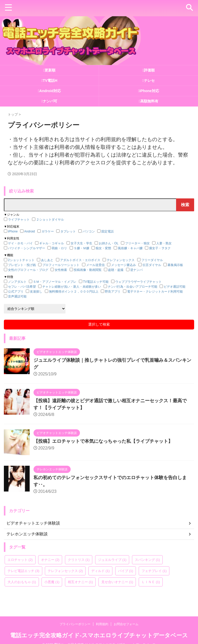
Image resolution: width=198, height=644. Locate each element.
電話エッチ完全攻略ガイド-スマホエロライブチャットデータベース (99, 627)
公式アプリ (16, 292)
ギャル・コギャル (52, 243)
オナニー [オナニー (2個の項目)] (50, 560)
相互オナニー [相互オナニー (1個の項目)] (80, 582)
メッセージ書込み (123, 265)
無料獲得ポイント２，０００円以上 (74, 292)
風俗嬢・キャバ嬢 (130, 248)
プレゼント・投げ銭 (22, 265)
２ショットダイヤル (50, 220)
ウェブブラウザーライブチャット (138, 282)
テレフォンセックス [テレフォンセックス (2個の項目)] (65, 571)
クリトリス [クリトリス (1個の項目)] (79, 560)
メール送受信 (95, 265)
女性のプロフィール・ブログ (28, 270)
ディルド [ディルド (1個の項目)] (101, 571)
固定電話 (108, 231)
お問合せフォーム (126, 616)
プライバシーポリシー (75, 616)
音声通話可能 (17, 296)
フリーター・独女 (137, 243)
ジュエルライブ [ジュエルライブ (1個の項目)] (112, 560)
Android (30, 231)
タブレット (68, 231)
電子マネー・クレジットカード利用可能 (155, 292)
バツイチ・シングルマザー (27, 248)
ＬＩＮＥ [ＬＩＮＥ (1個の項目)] (151, 582)
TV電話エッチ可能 (96, 282)
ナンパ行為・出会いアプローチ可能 (133, 287)
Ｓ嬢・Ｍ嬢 (81, 248)
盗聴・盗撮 (116, 270)
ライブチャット (19, 220)
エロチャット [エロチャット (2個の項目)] (20, 560)
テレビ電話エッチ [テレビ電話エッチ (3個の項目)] (23, 571)
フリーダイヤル (152, 260)
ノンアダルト (17, 282)
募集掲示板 (175, 265)
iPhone (13, 231)
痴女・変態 (103, 248)
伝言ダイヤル (152, 265)
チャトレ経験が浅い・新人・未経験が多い (72, 287)
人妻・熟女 (164, 243)
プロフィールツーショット (61, 265)
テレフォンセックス (121, 260)
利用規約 (102, 616)
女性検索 (61, 270)
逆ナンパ (136, 270)
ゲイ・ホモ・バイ (20, 243)
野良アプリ (113, 292)
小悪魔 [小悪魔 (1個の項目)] (52, 582)
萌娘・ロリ (59, 248)
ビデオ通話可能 (175, 287)
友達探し (36, 292)
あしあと (47, 260)
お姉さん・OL (109, 243)
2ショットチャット (21, 260)
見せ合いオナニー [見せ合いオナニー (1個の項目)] (117, 582)
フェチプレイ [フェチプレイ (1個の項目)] (154, 571)
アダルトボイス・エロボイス (80, 260)
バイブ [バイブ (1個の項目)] (126, 571)
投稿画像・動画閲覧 (88, 270)
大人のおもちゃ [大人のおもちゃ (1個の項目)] (22, 582)
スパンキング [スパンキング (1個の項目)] (147, 560)
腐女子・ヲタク (160, 248)
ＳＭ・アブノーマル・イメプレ (55, 282)
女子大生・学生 (81, 243)
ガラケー (48, 231)
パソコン (89, 231)
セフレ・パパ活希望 (22, 287)
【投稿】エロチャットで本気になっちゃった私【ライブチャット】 (103, 441)
